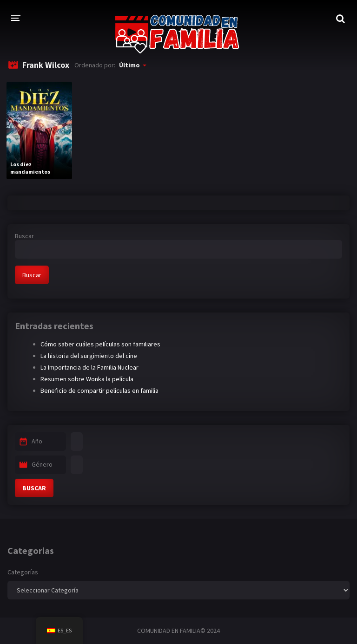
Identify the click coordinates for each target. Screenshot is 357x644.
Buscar (24, 236)
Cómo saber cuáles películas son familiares (100, 344)
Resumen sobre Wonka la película (87, 379)
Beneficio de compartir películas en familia (99, 390)
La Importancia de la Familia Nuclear (89, 367)
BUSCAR (34, 488)
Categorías (23, 572)
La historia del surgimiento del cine (89, 356)
